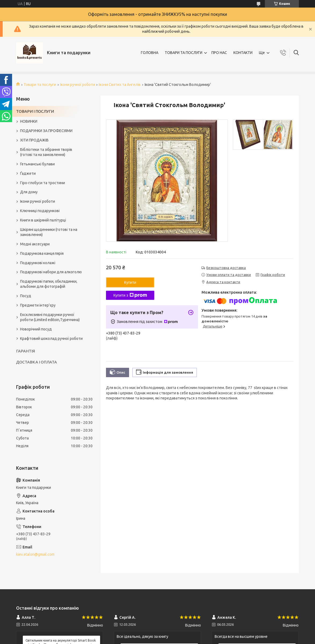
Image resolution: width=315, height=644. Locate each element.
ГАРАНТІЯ (25, 351)
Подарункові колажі (38, 263)
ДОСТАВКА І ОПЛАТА (36, 362)
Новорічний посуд (36, 329)
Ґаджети (28, 173)
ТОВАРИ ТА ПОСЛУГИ (184, 53)
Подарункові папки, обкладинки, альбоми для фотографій (49, 284)
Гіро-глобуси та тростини (43, 183)
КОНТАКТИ (243, 53)
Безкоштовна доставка (226, 268)
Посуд (26, 296)
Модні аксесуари (35, 244)
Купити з (130, 295)
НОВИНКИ (29, 121)
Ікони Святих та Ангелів (120, 85)
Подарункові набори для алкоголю (51, 272)
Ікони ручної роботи (78, 85)
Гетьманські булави (37, 164)
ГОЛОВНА (150, 53)
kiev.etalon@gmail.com (35, 554)
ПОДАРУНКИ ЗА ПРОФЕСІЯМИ (46, 131)
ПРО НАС (219, 53)
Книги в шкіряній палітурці (43, 220)
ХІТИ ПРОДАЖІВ (34, 140)
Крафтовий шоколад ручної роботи (51, 339)
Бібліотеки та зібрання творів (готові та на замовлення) (46, 152)
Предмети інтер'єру (38, 305)
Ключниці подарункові (40, 211)
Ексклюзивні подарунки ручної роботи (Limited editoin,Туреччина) (50, 317)
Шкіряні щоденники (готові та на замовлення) (49, 232)
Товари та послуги (40, 85)
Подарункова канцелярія (42, 253)
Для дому (29, 192)
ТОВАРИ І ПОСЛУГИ (35, 111)
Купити (130, 282)
